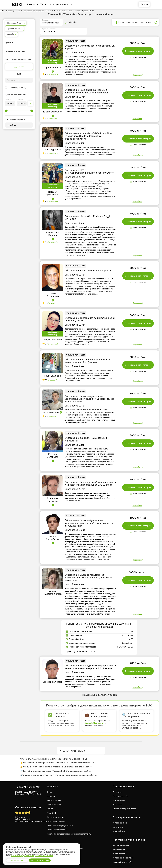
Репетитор (117, 792)
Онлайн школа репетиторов (124, 809)
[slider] (6, 111)
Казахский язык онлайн (122, 862)
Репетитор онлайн (120, 796)
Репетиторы (33, 4)
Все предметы (119, 800)
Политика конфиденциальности (60, 826)
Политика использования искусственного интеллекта (69, 834)
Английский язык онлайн (123, 858)
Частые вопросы (54, 805)
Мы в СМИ (51, 813)
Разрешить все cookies (44, 860)
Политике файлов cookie (44, 854)
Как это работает (54, 800)
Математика (118, 827)
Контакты (51, 796)
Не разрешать (18, 860)
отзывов (28, 821)
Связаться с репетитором (138, 51)
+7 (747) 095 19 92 (27, 787)
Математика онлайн (121, 845)
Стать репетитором (59, 4)
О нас (49, 792)
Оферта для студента (56, 821)
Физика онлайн (119, 849)
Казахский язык (119, 831)
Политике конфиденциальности (23, 854)
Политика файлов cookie (57, 830)
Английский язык (120, 823)
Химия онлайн (119, 854)
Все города (117, 805)
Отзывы (50, 809)
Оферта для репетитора (57, 817)
